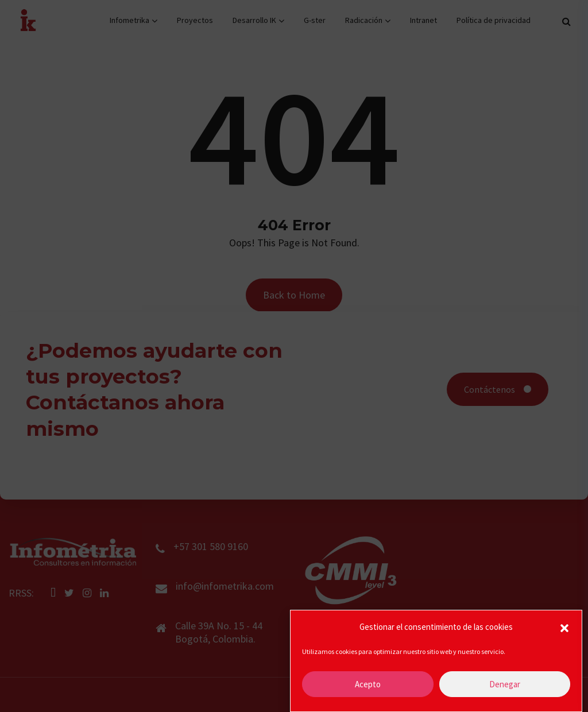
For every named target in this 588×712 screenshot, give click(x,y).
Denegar (505, 684)
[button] (564, 627)
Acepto (368, 684)
